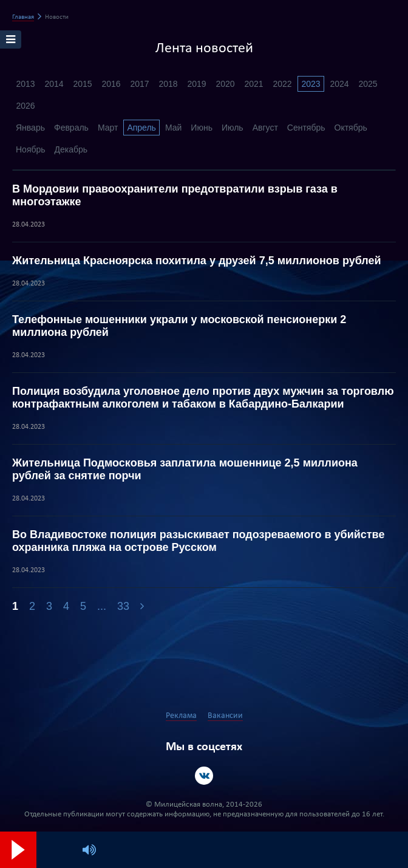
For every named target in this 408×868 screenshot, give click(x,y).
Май (173, 128)
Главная (23, 17)
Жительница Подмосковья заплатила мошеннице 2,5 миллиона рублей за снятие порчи (185, 469)
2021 (253, 84)
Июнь (202, 128)
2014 (54, 84)
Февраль (71, 128)
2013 (25, 84)
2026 (25, 106)
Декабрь (71, 149)
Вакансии (225, 716)
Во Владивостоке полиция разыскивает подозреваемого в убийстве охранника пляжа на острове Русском (198, 541)
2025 (368, 84)
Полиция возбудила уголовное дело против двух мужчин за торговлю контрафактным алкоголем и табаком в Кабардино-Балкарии (203, 398)
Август (265, 128)
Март (108, 128)
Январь (30, 128)
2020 (225, 84)
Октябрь (351, 128)
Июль (233, 128)
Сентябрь (306, 128)
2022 (282, 84)
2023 (311, 84)
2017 (139, 84)
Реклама (181, 716)
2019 (196, 84)
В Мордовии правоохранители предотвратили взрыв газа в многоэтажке (175, 195)
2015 (82, 84)
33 (123, 606)
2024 (339, 84)
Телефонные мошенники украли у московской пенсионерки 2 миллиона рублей (179, 326)
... (102, 606)
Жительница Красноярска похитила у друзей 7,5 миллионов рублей (197, 261)
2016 (111, 84)
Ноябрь (31, 149)
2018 (168, 84)
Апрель (141, 128)
